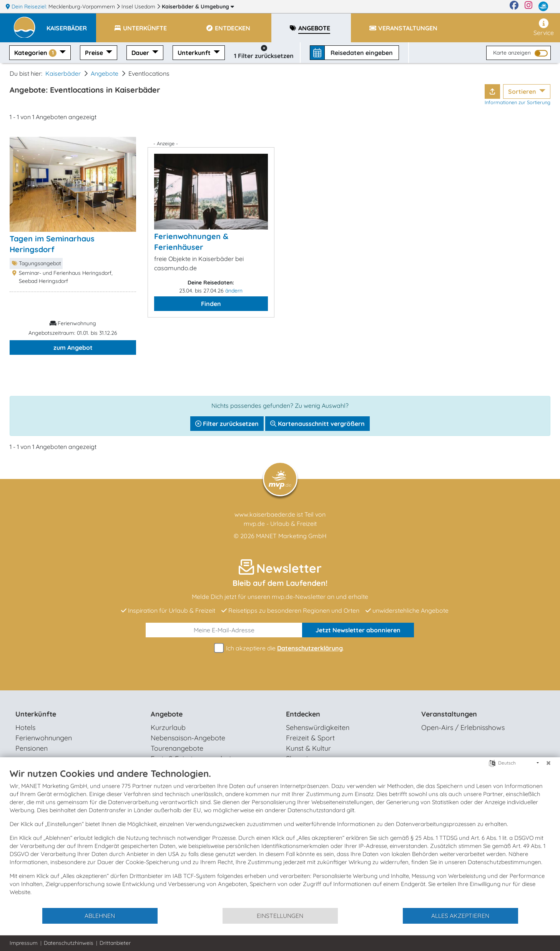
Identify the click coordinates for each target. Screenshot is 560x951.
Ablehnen (100, 916)
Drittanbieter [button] (115, 943)
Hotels (25, 727)
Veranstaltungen (449, 714)
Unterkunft (195, 53)
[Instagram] (528, 7)
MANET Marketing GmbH (291, 536)
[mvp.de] (543, 7)
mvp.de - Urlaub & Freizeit (280, 524)
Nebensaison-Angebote (188, 738)
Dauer (141, 53)
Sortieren (523, 91)
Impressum (24, 943)
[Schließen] (548, 763)
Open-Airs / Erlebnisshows (463, 727)
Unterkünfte (36, 714)
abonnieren (358, 630)
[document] (280, 837)
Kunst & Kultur (308, 748)
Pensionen (32, 748)
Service (544, 27)
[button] (71, 25)
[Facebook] (514, 7)
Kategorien (36, 53)
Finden (211, 304)
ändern (234, 291)
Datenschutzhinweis (69, 943)
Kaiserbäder (198, 7)
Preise (95, 53)
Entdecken (303, 714)
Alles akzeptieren (460, 916)
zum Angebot (73, 347)
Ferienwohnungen (44, 738)
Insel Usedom (139, 7)
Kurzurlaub (168, 727)
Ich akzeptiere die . (280, 648)
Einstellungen (280, 916)
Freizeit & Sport (310, 738)
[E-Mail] (224, 630)
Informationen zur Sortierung (518, 102)
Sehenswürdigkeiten (318, 727)
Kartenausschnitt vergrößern (317, 424)
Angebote (105, 73)
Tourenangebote (177, 748)
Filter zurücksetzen (227, 424)
